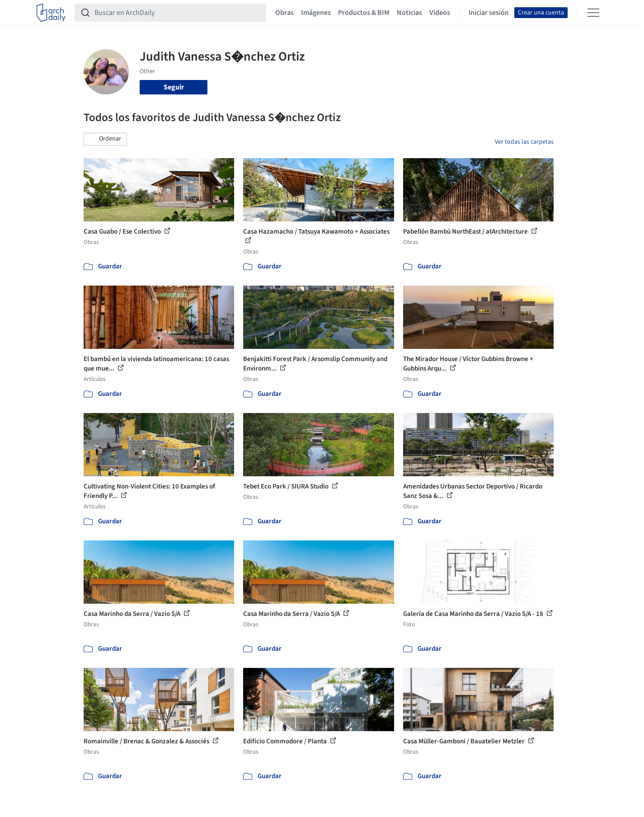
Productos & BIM (364, 13)
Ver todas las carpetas (524, 142)
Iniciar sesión (489, 13)
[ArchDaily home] (51, 13)
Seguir (174, 87)
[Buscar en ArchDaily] (178, 13)
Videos (440, 13)
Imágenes (316, 13)
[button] (105, 139)
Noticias (409, 13)
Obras (284, 13)
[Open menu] (593, 13)
